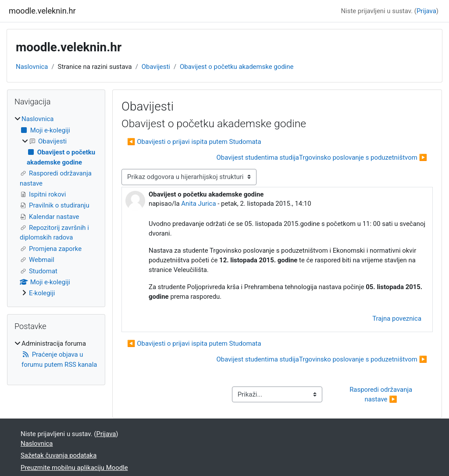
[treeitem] (56, 206)
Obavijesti (156, 67)
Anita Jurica (198, 204)
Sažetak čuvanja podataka (59, 455)
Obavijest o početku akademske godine (237, 67)
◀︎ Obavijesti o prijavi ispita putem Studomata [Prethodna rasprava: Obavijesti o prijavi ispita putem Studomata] (194, 142)
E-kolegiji (42, 293)
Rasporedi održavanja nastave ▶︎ (382, 394)
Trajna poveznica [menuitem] (397, 319)
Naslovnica (32, 67)
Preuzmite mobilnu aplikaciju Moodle (74, 468)
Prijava (426, 11)
